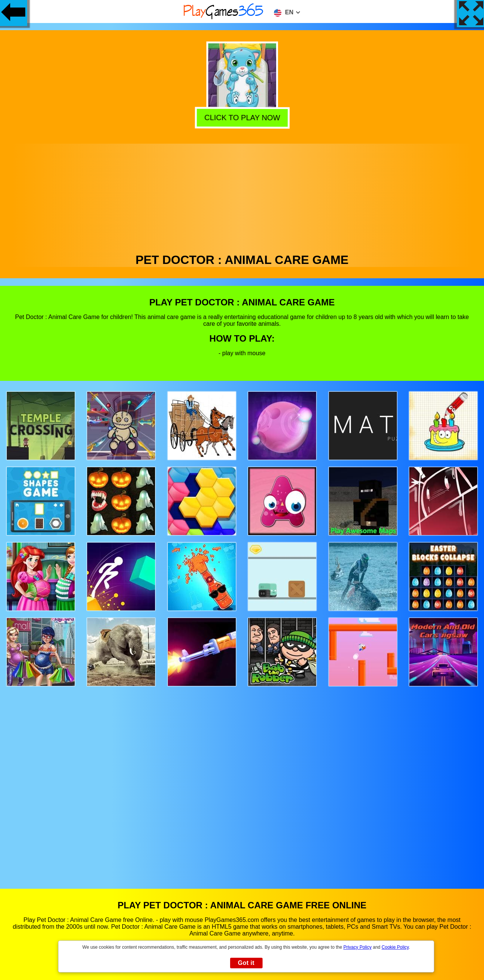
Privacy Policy (357, 947)
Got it (246, 963)
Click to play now (242, 118)
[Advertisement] (242, 196)
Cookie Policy (395, 947)
